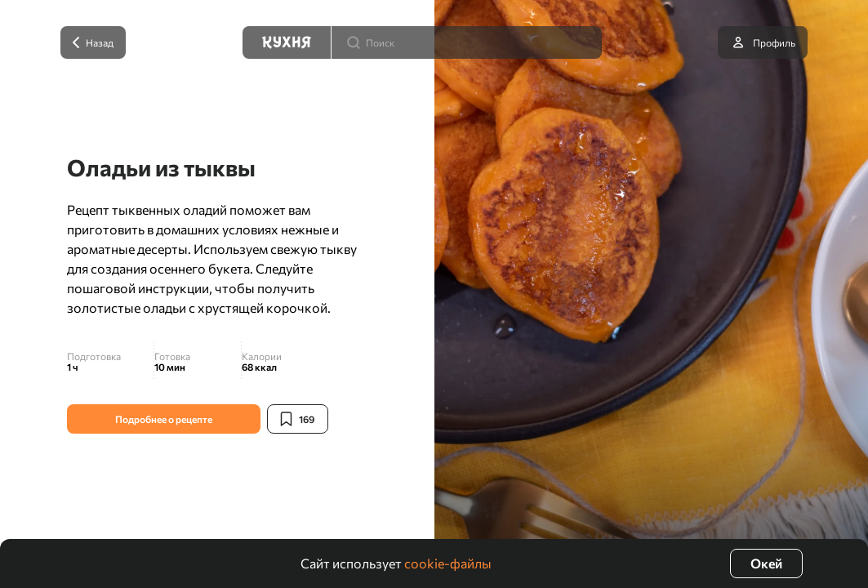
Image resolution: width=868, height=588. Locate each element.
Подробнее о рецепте (164, 419)
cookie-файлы (448, 563)
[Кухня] (287, 42)
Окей (766, 563)
